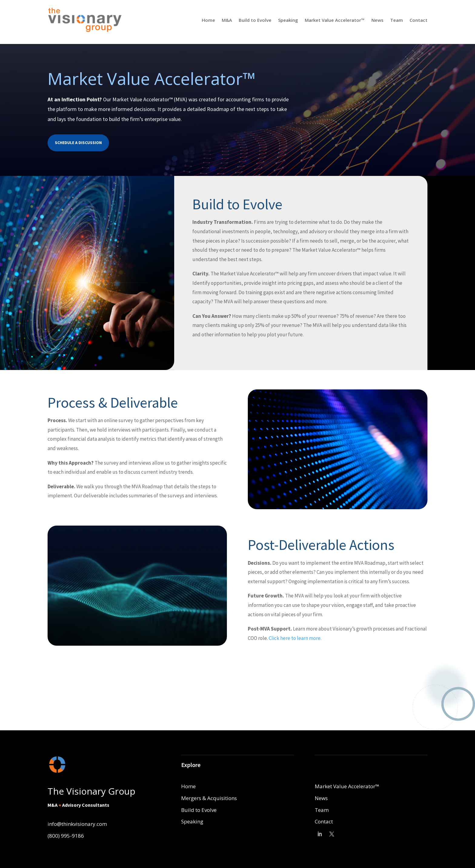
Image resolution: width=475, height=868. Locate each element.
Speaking (288, 20)
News (377, 20)
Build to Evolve (255, 20)
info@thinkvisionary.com (77, 824)
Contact (419, 20)
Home (208, 20)
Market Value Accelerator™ (335, 20)
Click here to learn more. (295, 638)
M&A (227, 20)
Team (397, 20)
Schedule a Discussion (78, 143)
